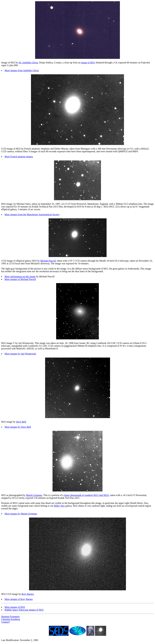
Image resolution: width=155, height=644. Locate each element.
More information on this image (20, 277)
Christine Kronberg (11, 619)
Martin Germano (34, 495)
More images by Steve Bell (18, 427)
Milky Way (59, 506)
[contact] (6, 622)
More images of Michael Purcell (20, 279)
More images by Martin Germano (21, 514)
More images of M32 (15, 607)
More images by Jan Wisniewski (20, 354)
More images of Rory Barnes (19, 599)
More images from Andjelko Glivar (22, 70)
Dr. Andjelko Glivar (28, 63)
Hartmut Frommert (10, 616)
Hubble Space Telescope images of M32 (24, 610)
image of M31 (88, 63)
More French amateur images (19, 157)
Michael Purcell (48, 261)
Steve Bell (21, 422)
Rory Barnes (28, 594)
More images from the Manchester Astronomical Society (32, 214)
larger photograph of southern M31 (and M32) (87, 495)
